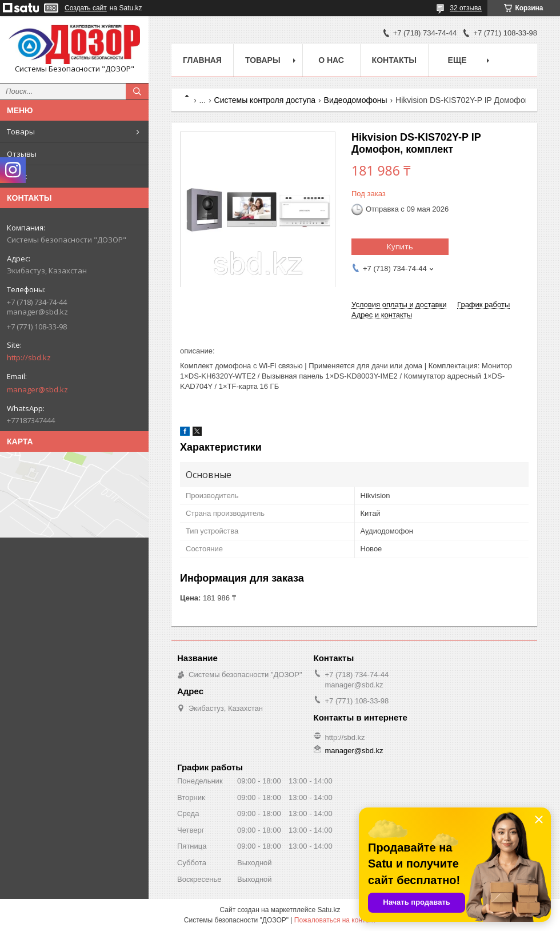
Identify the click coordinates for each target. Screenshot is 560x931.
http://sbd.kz (29, 357)
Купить (400, 246)
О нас (17, 176)
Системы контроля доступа (265, 100)
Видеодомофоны (356, 100)
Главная (202, 60)
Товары (21, 132)
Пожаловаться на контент (335, 920)
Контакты (394, 60)
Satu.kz (329, 910)
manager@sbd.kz (37, 389)
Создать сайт (86, 8)
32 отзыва (466, 8)
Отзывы (22, 154)
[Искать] (137, 91)
